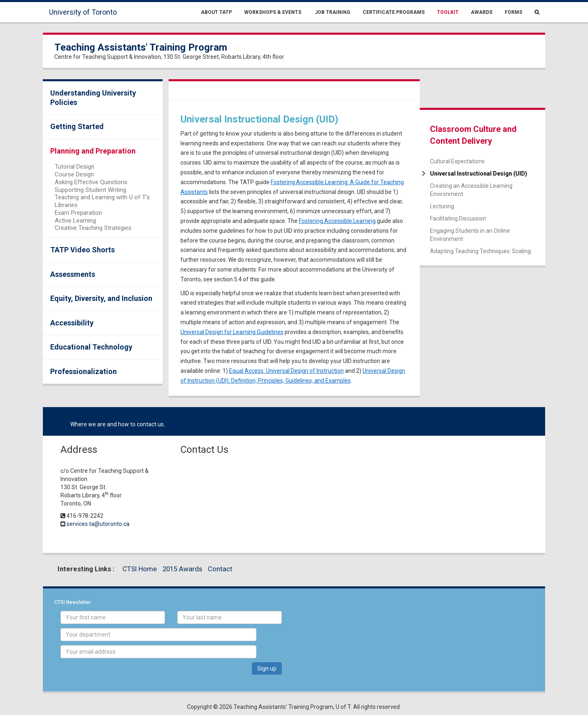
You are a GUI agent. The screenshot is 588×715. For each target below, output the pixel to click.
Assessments (73, 274)
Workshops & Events (273, 12)
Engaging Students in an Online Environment (470, 235)
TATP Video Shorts (82, 250)
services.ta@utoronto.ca (98, 524)
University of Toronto (83, 12)
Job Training (332, 12)
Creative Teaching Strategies (93, 228)
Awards (482, 12)
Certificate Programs (394, 12)
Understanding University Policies (93, 98)
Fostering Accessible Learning (337, 221)
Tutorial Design (75, 167)
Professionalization (84, 371)
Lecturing (442, 206)
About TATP (216, 12)
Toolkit (448, 12)
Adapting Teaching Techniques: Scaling (480, 251)
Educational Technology (91, 347)
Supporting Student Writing (90, 190)
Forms (513, 12)
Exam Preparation (78, 213)
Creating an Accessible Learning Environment (471, 190)
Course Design (74, 174)
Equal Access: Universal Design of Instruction (286, 371)
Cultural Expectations (457, 161)
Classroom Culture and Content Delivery (473, 135)
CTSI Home (140, 569)
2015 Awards (182, 569)
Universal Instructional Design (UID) (479, 174)
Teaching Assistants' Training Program (141, 47)
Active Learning (75, 221)
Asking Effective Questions (91, 182)
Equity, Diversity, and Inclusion (101, 298)
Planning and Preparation (93, 151)
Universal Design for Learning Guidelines (232, 332)
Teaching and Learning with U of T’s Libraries (102, 201)
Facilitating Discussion (458, 218)
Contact (220, 569)
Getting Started (77, 126)
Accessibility (72, 323)
